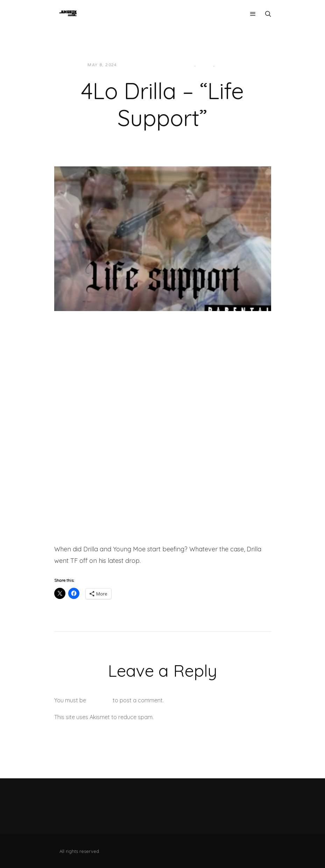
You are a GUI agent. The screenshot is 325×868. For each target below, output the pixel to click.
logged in (99, 700)
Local (206, 65)
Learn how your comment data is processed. (213, 717)
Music (224, 65)
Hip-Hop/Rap (178, 65)
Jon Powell (139, 65)
